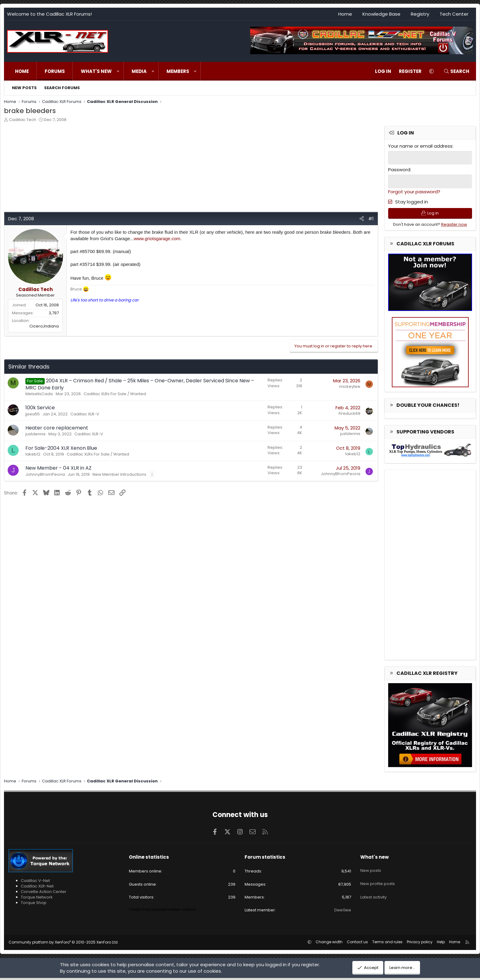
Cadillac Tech (22, 120)
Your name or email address (420, 146)
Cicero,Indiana (44, 326)
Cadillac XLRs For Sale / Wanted (115, 394)
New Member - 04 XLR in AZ (58, 468)
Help (441, 944)
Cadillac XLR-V (85, 414)
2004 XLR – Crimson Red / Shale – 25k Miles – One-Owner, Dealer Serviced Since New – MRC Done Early (140, 384)
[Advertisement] (188, 169)
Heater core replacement (57, 428)
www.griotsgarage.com (157, 238)
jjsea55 (33, 414)
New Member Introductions (119, 474)
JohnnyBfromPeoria (45, 474)
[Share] (362, 219)
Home (345, 14)
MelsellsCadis (39, 394)
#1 (371, 219)
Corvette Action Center (44, 894)
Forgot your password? (414, 191)
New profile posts (378, 881)
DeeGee (343, 912)
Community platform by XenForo (64, 944)
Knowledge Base (381, 14)
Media (139, 71)
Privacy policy (420, 944)
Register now (454, 226)
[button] (118, 71)
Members (178, 71)
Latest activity (373, 892)
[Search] (456, 71)
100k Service (40, 408)
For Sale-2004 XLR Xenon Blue (61, 448)
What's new (96, 71)
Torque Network (37, 899)
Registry (420, 14)
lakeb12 (33, 454)
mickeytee (350, 386)
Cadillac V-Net (35, 882)
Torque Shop (34, 905)
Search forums (62, 88)
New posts (24, 88)
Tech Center (454, 14)
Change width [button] (329, 944)
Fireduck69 (349, 413)
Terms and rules (387, 944)
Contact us (357, 944)
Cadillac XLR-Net (37, 888)
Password (399, 169)
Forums (55, 71)
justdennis (36, 434)
